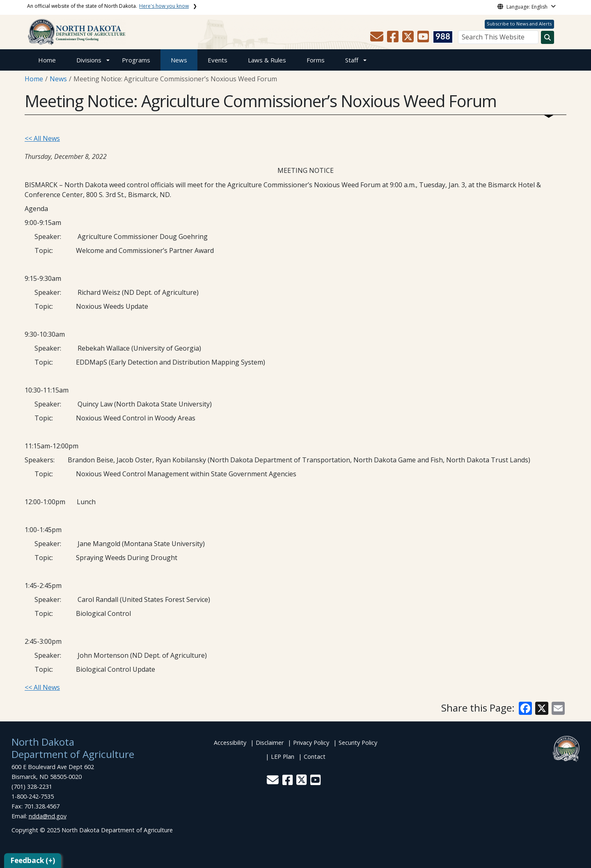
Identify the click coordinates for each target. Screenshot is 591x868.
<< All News (42, 138)
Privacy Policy (311, 743)
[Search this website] (547, 37)
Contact (315, 757)
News (179, 60)
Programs (136, 60)
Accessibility (230, 743)
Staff (352, 60)
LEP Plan (283, 757)
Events (218, 60)
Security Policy (358, 743)
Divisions (89, 60)
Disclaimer (270, 743)
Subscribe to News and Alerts (519, 24)
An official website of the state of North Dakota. (108, 6)
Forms (316, 60)
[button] (378, 39)
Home (47, 60)
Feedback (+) (33, 860)
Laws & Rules (267, 60)
